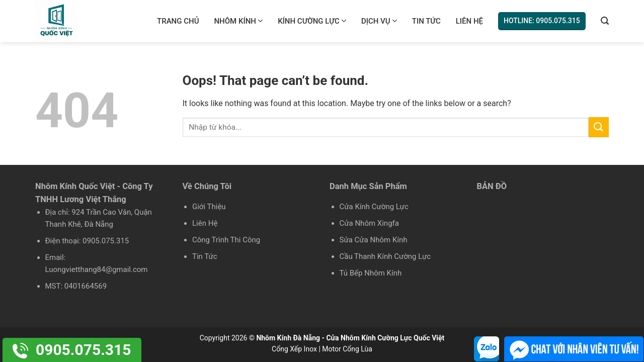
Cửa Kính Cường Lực (374, 207)
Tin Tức (426, 21)
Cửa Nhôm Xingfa (369, 223)
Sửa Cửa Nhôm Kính (374, 240)
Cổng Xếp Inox (294, 349)
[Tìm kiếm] (605, 21)
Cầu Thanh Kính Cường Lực (385, 256)
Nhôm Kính (238, 21)
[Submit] (599, 127)
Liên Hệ (469, 21)
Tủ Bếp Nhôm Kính (371, 273)
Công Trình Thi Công (226, 240)
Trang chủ (178, 21)
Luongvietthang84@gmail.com (97, 269)
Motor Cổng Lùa (347, 349)
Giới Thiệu (209, 207)
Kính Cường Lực (312, 21)
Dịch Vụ (379, 21)
